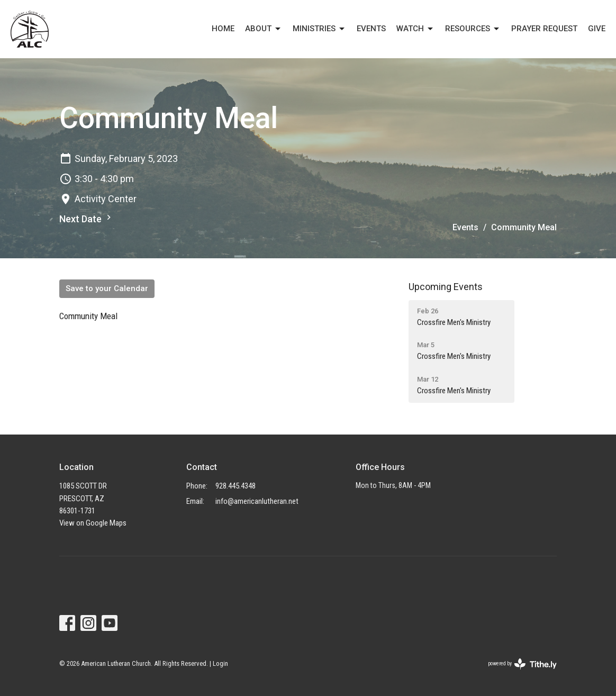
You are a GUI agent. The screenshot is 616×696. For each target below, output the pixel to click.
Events (465, 227)
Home (223, 29)
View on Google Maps (93, 523)
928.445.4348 (235, 486)
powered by (522, 664)
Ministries (319, 29)
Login (220, 663)
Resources (473, 29)
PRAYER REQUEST (544, 29)
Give (597, 29)
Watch (415, 29)
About (264, 29)
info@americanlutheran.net (257, 501)
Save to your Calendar (107, 288)
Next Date (87, 218)
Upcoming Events (446, 287)
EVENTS (371, 29)
